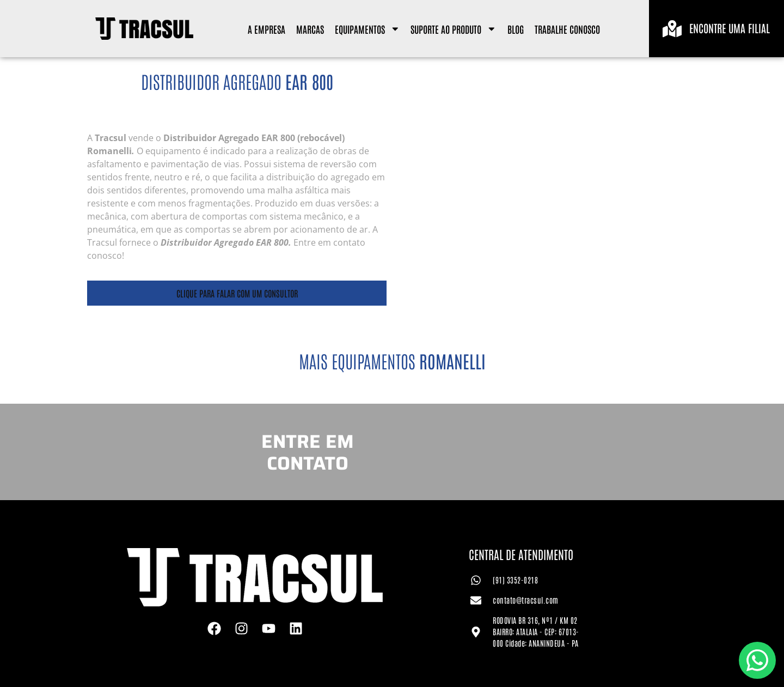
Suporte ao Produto (454, 29)
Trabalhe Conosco (567, 29)
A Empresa (267, 29)
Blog (516, 29)
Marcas (310, 29)
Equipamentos (367, 29)
